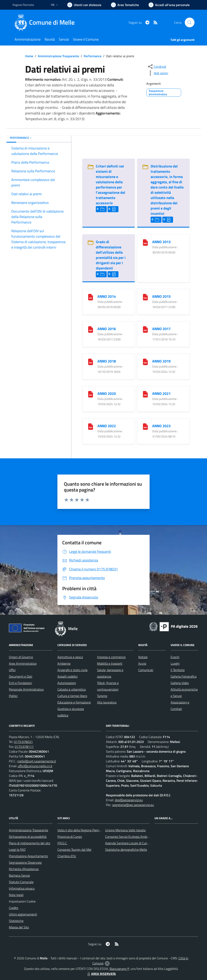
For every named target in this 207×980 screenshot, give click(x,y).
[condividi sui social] (157, 67)
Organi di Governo (21, 657)
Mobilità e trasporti (110, 663)
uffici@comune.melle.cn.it (35, 766)
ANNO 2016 (107, 329)
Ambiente (64, 663)
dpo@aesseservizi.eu (129, 800)
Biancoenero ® (119, 969)
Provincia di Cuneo (70, 837)
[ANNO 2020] (91, 394)
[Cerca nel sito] (190, 22)
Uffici (12, 670)
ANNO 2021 (161, 394)
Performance (93, 56)
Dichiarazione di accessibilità (28, 837)
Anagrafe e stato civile (72, 670)
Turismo (102, 696)
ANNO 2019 (161, 361)
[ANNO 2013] (145, 242)
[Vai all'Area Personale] (169, 5)
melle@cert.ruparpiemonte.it (37, 761)
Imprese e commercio (111, 657)
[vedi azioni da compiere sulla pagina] (158, 73)
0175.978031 (23, 742)
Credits (14, 908)
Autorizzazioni (67, 683)
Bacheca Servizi (19, 875)
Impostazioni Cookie (22, 901)
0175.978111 (24, 747)
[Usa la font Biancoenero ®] (84, 5)
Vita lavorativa (107, 702)
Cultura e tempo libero (72, 696)
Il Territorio (178, 670)
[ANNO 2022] (91, 426)
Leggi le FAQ (17, 850)
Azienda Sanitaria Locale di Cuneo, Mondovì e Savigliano (143, 843)
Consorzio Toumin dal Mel (74, 850)
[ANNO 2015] (145, 297)
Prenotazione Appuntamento (28, 856)
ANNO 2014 (107, 296)
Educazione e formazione (74, 702)
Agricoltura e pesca (70, 657)
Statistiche (16, 921)
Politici (13, 696)
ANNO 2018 (107, 361)
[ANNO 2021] (145, 394)
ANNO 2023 (161, 426)
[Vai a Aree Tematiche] (125, 5)
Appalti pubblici (68, 676)
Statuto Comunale (21, 882)
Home (29, 56)
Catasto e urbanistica (72, 689)
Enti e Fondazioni (20, 683)
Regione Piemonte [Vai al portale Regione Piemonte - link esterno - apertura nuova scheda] (23, 5)
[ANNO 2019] (145, 362)
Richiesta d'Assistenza (24, 869)
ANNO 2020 (107, 394)
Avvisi (142, 663)
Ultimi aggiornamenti (23, 914)
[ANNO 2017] (145, 329)
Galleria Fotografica (184, 676)
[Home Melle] (46, 22)
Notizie (143, 657)
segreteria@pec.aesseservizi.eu (133, 805)
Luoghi (175, 663)
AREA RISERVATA (101, 974)
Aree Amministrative (23, 663)
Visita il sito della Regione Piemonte (81, 830)
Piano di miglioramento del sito (30, 843)
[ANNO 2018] (91, 362)
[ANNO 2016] (91, 329)
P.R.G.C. (62, 843)
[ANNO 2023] (145, 426)
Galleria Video (180, 683)
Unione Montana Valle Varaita (125, 830)
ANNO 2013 (161, 242)
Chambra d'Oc (67, 856)
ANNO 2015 (161, 296)
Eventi (175, 657)
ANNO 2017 (161, 329)
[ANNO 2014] (91, 297)
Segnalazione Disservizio (25, 862)
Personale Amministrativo (26, 689)
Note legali (16, 895)
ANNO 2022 (107, 426)
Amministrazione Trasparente (58, 56)
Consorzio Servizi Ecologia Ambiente (129, 837)
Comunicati (146, 670)
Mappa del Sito (19, 927)
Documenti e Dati (21, 676)
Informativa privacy (22, 888)
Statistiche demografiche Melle (126, 850)
